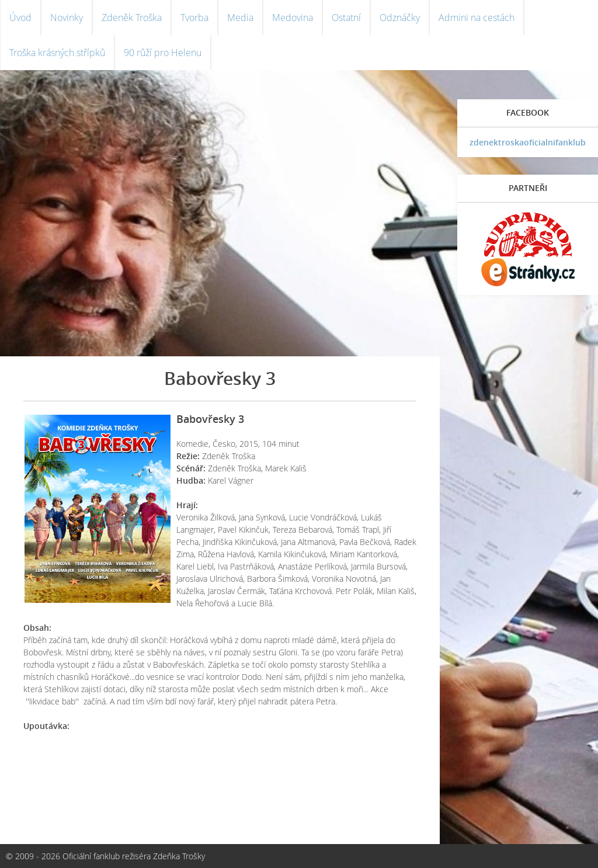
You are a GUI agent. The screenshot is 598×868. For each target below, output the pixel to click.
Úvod (20, 18)
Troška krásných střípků (57, 53)
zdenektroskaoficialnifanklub (528, 142)
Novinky (67, 18)
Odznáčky (400, 18)
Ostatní (346, 18)
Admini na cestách (477, 18)
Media (240, 18)
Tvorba (194, 18)
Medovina (293, 18)
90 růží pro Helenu (163, 53)
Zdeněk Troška (132, 18)
